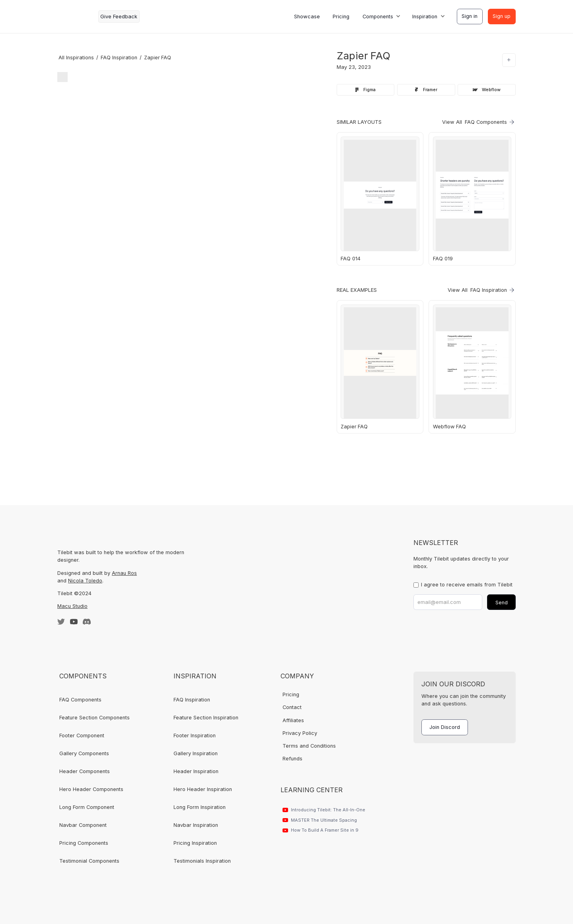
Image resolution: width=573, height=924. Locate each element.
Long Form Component (87, 807)
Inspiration (425, 17)
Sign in (470, 16)
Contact (292, 707)
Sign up (502, 16)
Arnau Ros (124, 573)
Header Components (85, 771)
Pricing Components (84, 843)
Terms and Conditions (309, 746)
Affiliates (293, 720)
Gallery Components (84, 753)
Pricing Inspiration (195, 843)
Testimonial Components (89, 861)
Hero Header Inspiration (203, 789)
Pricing (341, 17)
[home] (75, 17)
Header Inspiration (196, 771)
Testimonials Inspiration (202, 861)
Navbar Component (83, 825)
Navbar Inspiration (196, 825)
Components (378, 17)
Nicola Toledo (85, 581)
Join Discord (445, 727)
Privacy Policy (300, 733)
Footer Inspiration (195, 735)
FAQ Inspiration (192, 700)
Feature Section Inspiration (206, 718)
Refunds (292, 759)
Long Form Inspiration (200, 807)
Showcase (307, 17)
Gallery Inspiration (196, 753)
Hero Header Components (91, 789)
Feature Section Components (95, 718)
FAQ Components (80, 700)
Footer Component (82, 735)
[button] (381, 17)
